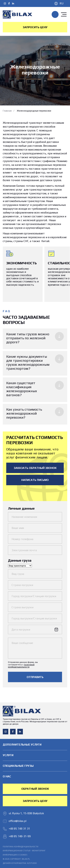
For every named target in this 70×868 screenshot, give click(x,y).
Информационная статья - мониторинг (24, 851)
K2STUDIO (32, 863)
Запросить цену (35, 27)
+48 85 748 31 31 (55, 14)
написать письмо (35, 480)
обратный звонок (35, 789)
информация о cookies (15, 855)
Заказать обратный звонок (35, 468)
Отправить (35, 677)
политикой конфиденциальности (21, 666)
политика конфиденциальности (21, 847)
